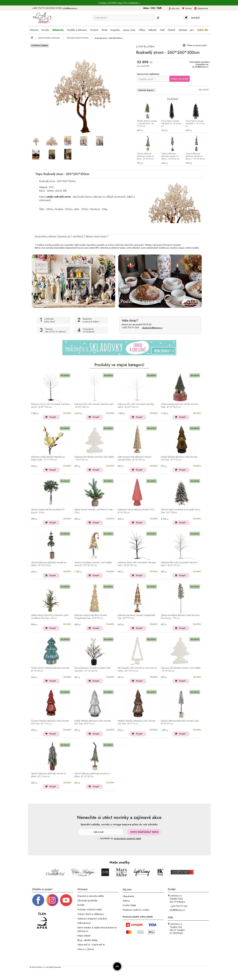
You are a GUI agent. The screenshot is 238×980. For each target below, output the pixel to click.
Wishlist (188, 8)
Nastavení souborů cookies (136, 910)
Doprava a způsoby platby (91, 896)
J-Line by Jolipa (145, 46)
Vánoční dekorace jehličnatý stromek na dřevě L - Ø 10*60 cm (170, 156)
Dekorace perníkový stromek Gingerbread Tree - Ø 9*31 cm (136, 617)
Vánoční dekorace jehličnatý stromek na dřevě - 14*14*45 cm (49, 564)
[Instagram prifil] (52, 900)
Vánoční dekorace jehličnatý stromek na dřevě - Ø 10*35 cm (145, 156)
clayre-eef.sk (98, 945)
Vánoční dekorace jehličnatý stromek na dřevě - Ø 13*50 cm (92, 775)
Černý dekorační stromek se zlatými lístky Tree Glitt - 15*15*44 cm (93, 669)
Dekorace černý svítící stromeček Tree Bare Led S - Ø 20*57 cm (137, 564)
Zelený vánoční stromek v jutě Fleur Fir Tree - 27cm (94, 511)
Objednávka (203, 8)
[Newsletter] (101, 832)
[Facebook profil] (38, 900)
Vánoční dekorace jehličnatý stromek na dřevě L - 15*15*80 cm (195, 156)
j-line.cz (81, 949)
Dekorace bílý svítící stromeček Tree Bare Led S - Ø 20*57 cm (179, 564)
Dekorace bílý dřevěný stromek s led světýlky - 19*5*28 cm (181, 669)
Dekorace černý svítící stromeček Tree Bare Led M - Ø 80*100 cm (50, 406)
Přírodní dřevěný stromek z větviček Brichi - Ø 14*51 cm (147, 124)
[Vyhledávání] (124, 18)
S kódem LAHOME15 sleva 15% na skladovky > (119, 3)
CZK (153, 8)
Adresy (126, 901)
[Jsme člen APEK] (42, 921)
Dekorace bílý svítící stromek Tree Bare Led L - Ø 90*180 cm (94, 406)
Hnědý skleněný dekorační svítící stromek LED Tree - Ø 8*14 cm (93, 722)
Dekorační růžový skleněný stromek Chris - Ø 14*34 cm (137, 511)
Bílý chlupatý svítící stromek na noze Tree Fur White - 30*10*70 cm (137, 669)
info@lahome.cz (70, 8)
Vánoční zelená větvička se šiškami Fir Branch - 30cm (48, 511)
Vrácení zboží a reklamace (91, 914)
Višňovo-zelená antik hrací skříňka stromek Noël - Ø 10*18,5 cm (179, 406)
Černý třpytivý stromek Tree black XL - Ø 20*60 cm (171, 124)
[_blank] (66, 900)
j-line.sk (90, 949)
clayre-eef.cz (84, 945)
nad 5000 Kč (78, 236)
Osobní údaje (129, 905)
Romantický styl (64, 236)
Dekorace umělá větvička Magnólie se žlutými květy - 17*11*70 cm (48, 458)
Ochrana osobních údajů (90, 909)
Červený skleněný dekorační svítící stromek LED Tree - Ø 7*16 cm (50, 722)
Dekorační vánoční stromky (96, 236)
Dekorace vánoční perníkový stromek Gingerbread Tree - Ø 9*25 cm (91, 617)
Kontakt (81, 905)
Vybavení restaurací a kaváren (92, 918)
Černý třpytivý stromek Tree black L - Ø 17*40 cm (195, 124)
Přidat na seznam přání (197, 45)
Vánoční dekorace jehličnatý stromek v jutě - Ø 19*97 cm (180, 722)
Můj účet (175, 8)
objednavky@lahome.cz (152, 328)
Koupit (53, 417)
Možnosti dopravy (146, 90)
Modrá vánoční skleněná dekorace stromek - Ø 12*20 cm (51, 669)
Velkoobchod (84, 923)
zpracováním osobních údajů (127, 839)
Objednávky (128, 896)
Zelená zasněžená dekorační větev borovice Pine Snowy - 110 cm (180, 617)
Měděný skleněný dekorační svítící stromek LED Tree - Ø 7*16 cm (136, 722)
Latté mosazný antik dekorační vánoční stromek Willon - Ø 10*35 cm (134, 458)
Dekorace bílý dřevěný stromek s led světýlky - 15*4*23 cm (94, 458)
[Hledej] (158, 18)
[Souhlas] (99, 839)
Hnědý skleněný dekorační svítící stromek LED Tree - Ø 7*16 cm (179, 458)
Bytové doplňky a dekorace (45, 236)
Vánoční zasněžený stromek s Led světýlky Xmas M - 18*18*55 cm (93, 564)
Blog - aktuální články (88, 940)
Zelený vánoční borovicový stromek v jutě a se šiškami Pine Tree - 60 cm (50, 617)
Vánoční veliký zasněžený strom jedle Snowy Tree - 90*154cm (181, 511)
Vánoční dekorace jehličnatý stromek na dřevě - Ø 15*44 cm (49, 775)
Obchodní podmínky (87, 900)
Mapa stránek (84, 936)
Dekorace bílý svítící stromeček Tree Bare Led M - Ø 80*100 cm (136, 406)
